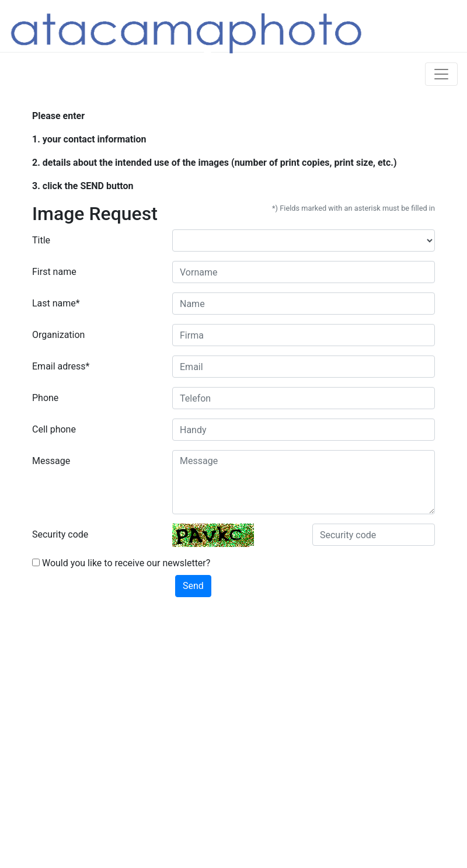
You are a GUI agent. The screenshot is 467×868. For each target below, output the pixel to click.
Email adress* (61, 366)
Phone (45, 398)
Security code (60, 534)
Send (193, 586)
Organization (58, 335)
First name (54, 272)
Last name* (56, 303)
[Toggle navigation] (441, 74)
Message (51, 461)
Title (41, 240)
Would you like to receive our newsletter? (121, 563)
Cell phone (54, 429)
